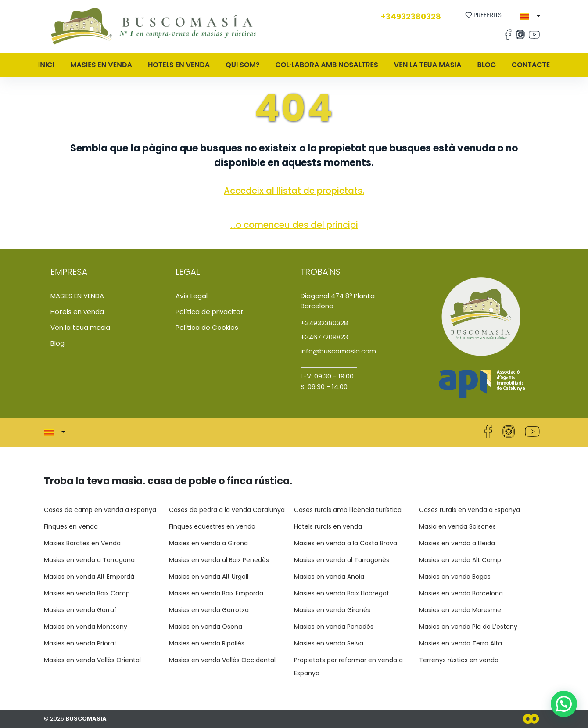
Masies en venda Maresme (460, 610)
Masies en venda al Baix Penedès (219, 560)
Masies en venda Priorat (80, 643)
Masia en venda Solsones (457, 526)
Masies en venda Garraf (80, 610)
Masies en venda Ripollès (207, 643)
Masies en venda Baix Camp (87, 593)
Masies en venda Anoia (329, 577)
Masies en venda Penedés (334, 627)
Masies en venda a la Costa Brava (346, 543)
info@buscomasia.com (338, 351)
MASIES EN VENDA (101, 65)
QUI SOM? (242, 65)
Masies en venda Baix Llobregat (342, 593)
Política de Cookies (207, 327)
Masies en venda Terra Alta (461, 643)
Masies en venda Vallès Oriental (92, 660)
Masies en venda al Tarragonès (342, 560)
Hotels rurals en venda (328, 526)
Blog (486, 65)
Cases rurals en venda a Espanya (470, 510)
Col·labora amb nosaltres (327, 65)
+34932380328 (411, 16)
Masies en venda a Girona (208, 543)
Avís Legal (192, 296)
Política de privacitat (210, 312)
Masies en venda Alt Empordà (89, 577)
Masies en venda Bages (455, 577)
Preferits (484, 15)
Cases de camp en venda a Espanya (100, 510)
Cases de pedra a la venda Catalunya (227, 510)
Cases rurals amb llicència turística (348, 510)
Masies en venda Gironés (332, 610)
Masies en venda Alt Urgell (209, 577)
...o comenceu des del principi (294, 225)
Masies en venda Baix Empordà (216, 593)
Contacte (531, 65)
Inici (46, 65)
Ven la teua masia (428, 65)
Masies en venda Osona (206, 627)
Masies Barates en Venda (82, 543)
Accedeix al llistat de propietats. (294, 191)
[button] (530, 17)
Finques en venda (71, 526)
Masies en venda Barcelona (461, 593)
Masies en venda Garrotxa (209, 610)
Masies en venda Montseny (86, 627)
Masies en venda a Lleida (457, 543)
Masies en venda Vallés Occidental (222, 660)
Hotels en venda (179, 65)
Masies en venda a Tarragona (89, 560)
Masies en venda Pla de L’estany (468, 627)
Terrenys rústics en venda (459, 660)
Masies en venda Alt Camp (460, 560)
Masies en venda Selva (329, 643)
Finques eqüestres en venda (212, 526)
